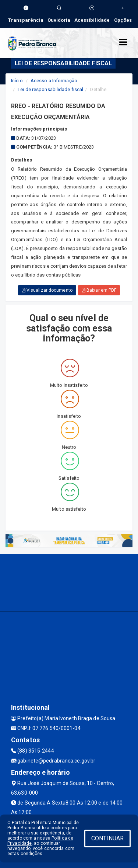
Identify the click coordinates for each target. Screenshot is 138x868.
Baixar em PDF (99, 290)
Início (17, 81)
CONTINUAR (107, 838)
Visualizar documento (47, 290)
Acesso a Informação (54, 81)
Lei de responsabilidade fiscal (50, 89)
